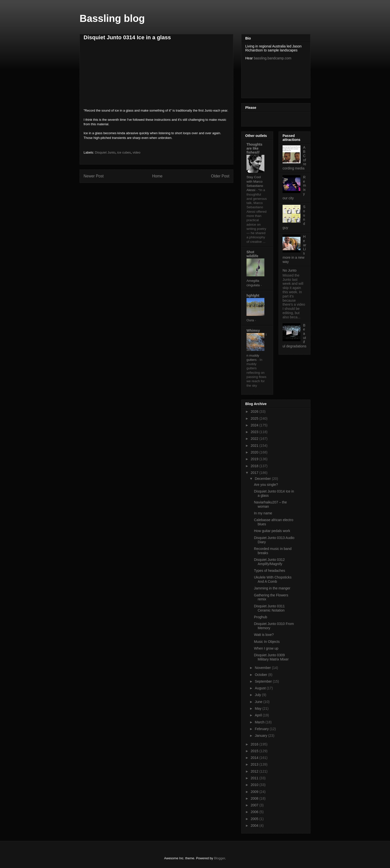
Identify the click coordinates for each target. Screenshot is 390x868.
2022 (255, 439)
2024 (255, 425)
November (263, 668)
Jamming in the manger (272, 588)
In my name (263, 513)
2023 (255, 432)
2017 (255, 473)
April (259, 715)
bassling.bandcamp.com (272, 58)
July (258, 695)
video (136, 152)
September (264, 681)
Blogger (219, 858)
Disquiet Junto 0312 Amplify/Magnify (269, 562)
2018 (255, 466)
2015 (255, 751)
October (261, 675)
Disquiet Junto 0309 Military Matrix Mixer (271, 657)
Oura (251, 320)
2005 (255, 819)
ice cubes (124, 152)
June (259, 702)
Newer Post (94, 176)
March (260, 722)
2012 (255, 771)
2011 (255, 778)
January (261, 736)
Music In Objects (267, 642)
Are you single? (266, 485)
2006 (255, 812)
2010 (255, 785)
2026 (255, 412)
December (263, 479)
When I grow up (266, 648)
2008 (255, 798)
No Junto (290, 270)
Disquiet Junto (105, 152)
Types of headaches (269, 571)
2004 (255, 826)
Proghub (261, 617)
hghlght (253, 295)
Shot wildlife (252, 254)
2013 (255, 764)
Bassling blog (112, 18)
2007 (255, 805)
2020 (255, 452)
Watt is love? (264, 635)
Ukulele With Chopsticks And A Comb (273, 579)
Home (157, 176)
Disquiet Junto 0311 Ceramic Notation (269, 608)
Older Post (220, 176)
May (258, 708)
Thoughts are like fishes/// (254, 148)
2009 (255, 792)
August (261, 688)
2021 (255, 446)
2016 (255, 744)
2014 (255, 758)
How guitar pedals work (272, 531)
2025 (255, 418)
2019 (255, 459)
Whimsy (253, 331)
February (262, 729)
